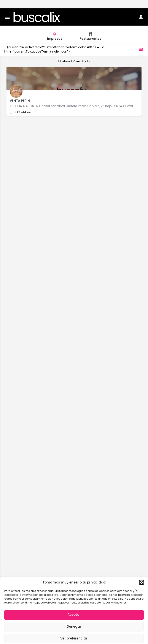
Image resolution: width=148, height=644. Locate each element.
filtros (136, 41)
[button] (142, 574)
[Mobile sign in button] (141, 8)
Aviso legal (103, 639)
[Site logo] (37, 9)
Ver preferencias (74, 630)
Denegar (74, 618)
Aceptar (74, 606)
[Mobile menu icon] (7, 9)
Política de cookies (50, 639)
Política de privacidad (79, 639)
